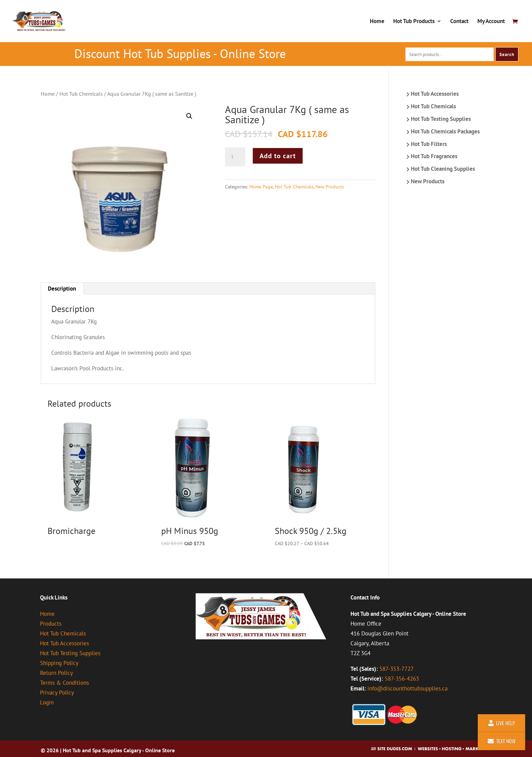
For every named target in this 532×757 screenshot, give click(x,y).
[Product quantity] (235, 157)
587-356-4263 (402, 679)
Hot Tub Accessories (435, 94)
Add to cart (278, 156)
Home (377, 22)
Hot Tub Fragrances (434, 156)
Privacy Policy (57, 693)
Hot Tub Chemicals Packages (445, 131)
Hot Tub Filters (429, 144)
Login (47, 702)
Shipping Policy (59, 663)
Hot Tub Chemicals (81, 94)
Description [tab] (62, 289)
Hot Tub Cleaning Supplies (443, 169)
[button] (189, 116)
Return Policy (56, 673)
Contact (459, 22)
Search (507, 54)
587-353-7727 (396, 669)
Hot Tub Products (414, 22)
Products (51, 624)
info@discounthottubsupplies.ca (407, 688)
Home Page (261, 187)
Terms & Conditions (64, 683)
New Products (330, 187)
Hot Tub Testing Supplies (441, 119)
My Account (491, 22)
